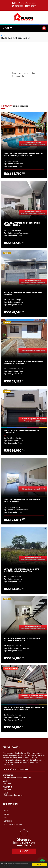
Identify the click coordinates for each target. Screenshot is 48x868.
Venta (6, 814)
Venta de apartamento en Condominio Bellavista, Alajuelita (22, 639)
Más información (12, 866)
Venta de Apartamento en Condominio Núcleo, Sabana (22, 501)
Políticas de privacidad (13, 824)
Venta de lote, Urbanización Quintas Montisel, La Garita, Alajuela (21, 570)
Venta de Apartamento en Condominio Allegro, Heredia (22, 224)
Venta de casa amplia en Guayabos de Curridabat (22, 432)
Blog (6, 817)
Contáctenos (9, 821)
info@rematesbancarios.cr (14, 795)
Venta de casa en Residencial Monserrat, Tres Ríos (23, 293)
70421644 (19, 6)
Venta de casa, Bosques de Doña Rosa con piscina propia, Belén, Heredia (23, 155)
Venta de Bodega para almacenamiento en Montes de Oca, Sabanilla (24, 709)
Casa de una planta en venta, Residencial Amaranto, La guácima (23, 362)
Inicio (3, 35)
